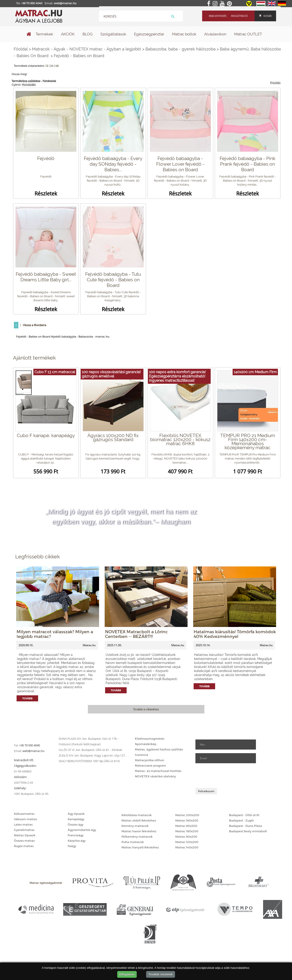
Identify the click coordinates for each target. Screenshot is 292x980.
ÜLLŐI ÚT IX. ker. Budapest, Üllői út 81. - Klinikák (90, 750)
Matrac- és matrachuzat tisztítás (158, 771)
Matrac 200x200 (187, 815)
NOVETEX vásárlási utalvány (155, 776)
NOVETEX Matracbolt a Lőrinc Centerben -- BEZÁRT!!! (136, 634)
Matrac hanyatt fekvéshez (140, 847)
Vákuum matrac (26, 819)
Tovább (27, 698)
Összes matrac (24, 841)
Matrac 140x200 (187, 847)
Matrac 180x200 (187, 831)
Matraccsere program (150, 765)
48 (57, 66)
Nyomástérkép (146, 744)
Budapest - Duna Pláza (245, 826)
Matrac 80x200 (186, 826)
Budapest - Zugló (241, 820)
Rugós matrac (24, 846)
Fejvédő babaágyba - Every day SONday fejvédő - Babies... (113, 164)
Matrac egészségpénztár (46, 883)
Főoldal (21, 49)
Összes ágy (76, 824)
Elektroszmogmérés (150, 739)
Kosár (265, 16)
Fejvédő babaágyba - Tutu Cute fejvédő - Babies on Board (113, 280)
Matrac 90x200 (186, 837)
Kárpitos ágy (77, 841)
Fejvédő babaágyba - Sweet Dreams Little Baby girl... (46, 277)
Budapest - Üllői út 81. (244, 815)
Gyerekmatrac (24, 830)
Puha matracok (133, 842)
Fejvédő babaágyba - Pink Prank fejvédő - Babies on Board (248, 164)
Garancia (142, 755)
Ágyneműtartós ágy (82, 830)
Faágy (72, 846)
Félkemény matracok (137, 837)
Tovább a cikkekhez (146, 709)
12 (47, 66)
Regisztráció (239, 16)
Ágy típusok (76, 814)
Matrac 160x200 (187, 820)
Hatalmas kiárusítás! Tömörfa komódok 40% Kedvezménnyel (235, 634)
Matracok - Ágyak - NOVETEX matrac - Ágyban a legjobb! (87, 49)
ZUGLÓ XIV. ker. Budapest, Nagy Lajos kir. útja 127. (92, 755)
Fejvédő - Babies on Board (79, 56)
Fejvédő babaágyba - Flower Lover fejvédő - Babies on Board (180, 164)
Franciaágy (76, 835)
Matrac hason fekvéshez (139, 831)
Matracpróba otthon (150, 760)
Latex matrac (23, 824)
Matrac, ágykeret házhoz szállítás (159, 749)
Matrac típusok (25, 835)
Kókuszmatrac (24, 814)
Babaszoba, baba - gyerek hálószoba (181, 49)
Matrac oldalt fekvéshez (139, 820)
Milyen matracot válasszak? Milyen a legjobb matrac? (55, 634)
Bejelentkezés (218, 16)
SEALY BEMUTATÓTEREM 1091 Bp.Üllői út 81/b (89, 761)
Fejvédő (46, 158)
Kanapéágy (76, 819)
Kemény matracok (135, 826)
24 (52, 66)
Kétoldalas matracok (137, 815)
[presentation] (229, 776)
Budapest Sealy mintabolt (248, 831)
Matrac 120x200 (187, 842)
